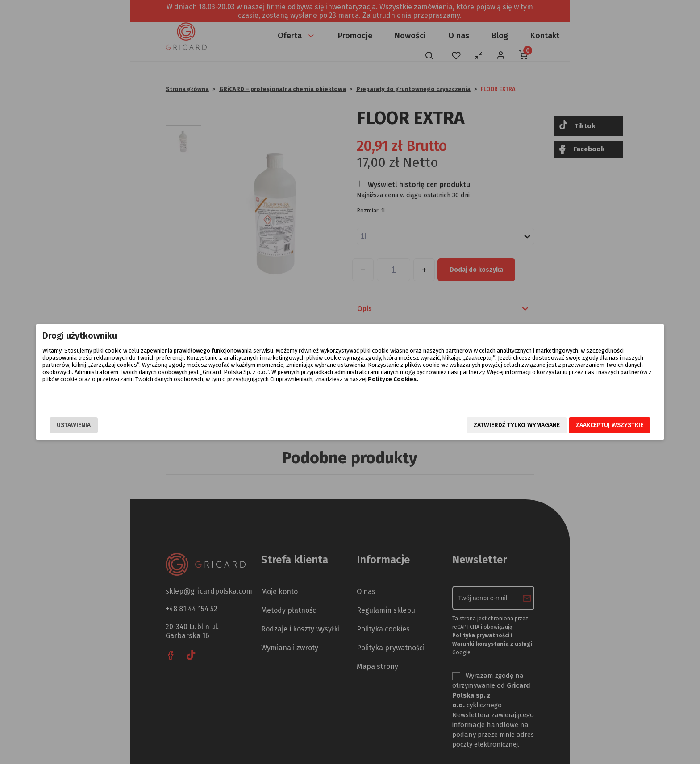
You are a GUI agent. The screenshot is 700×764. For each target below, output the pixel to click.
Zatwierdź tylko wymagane (420, 426)
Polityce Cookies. (435, 393)
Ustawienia (170, 426)
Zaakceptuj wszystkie (513, 426)
